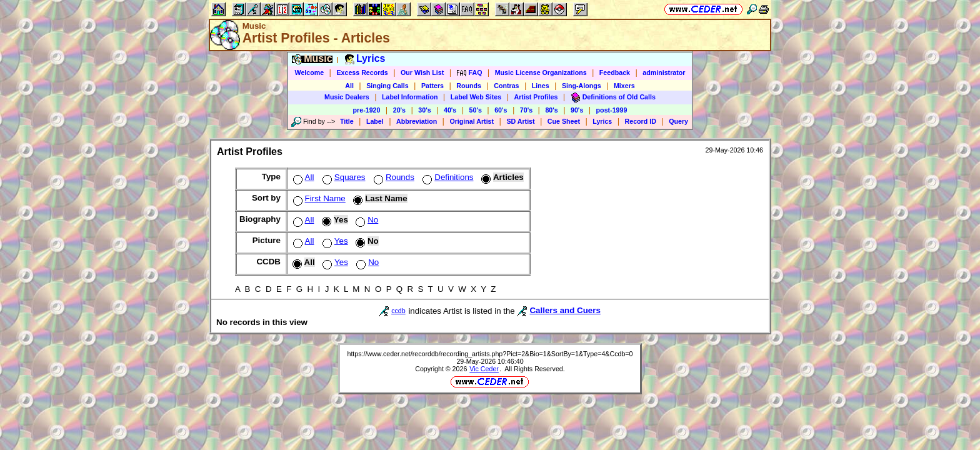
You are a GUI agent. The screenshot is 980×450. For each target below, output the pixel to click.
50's (476, 110)
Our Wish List (422, 72)
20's (399, 110)
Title (347, 121)
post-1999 (612, 110)
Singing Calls (387, 86)
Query (678, 121)
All (349, 86)
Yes (334, 241)
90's (577, 110)
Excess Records (362, 72)
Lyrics (602, 121)
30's (424, 110)
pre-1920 (367, 110)
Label (375, 121)
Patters (432, 86)
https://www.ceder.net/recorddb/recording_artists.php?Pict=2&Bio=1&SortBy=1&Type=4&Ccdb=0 (490, 354)
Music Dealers (347, 97)
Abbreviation (417, 121)
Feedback (615, 72)
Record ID (641, 121)
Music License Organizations (541, 72)
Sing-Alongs (582, 86)
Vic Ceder (484, 369)
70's (526, 110)
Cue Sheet (564, 121)
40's (450, 110)
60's (501, 110)
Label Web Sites (476, 97)
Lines (541, 86)
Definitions (447, 177)
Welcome (310, 72)
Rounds (469, 86)
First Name (318, 198)
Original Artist (472, 121)
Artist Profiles (536, 97)
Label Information (410, 97)
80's (551, 110)
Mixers (624, 86)
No (366, 220)
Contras (506, 86)
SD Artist (520, 121)
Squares (343, 177)
